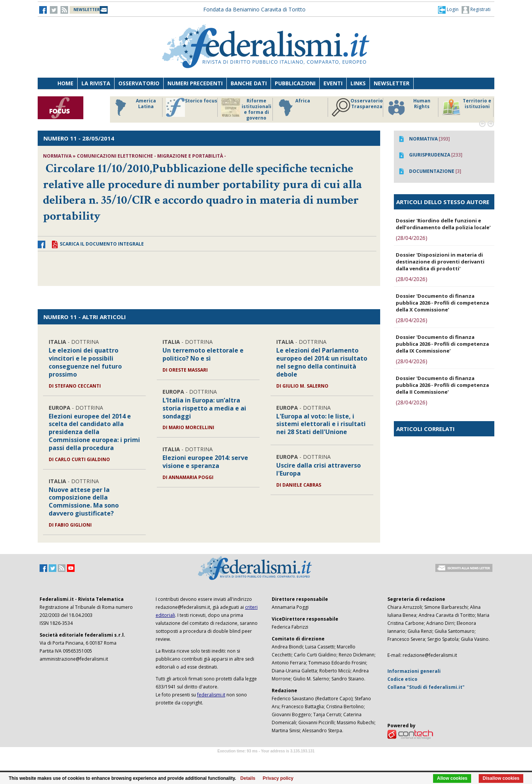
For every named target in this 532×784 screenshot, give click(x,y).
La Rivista (96, 83)
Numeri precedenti (195, 83)
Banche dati (249, 83)
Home (65, 83)
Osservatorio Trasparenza (357, 107)
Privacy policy (278, 778)
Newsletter (392, 83)
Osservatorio (139, 83)
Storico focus (192, 107)
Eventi (333, 83)
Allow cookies (452, 778)
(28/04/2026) (412, 238)
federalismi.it (211, 695)
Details (248, 778)
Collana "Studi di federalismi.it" (426, 687)
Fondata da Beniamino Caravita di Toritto (254, 9)
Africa (293, 107)
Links (358, 83)
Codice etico (402, 679)
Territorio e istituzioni (467, 107)
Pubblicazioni (295, 83)
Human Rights (409, 107)
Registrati (476, 10)
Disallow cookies (501, 778)
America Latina (133, 107)
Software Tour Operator (266, 760)
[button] (448, 10)
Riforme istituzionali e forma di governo (246, 109)
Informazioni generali (414, 671)
